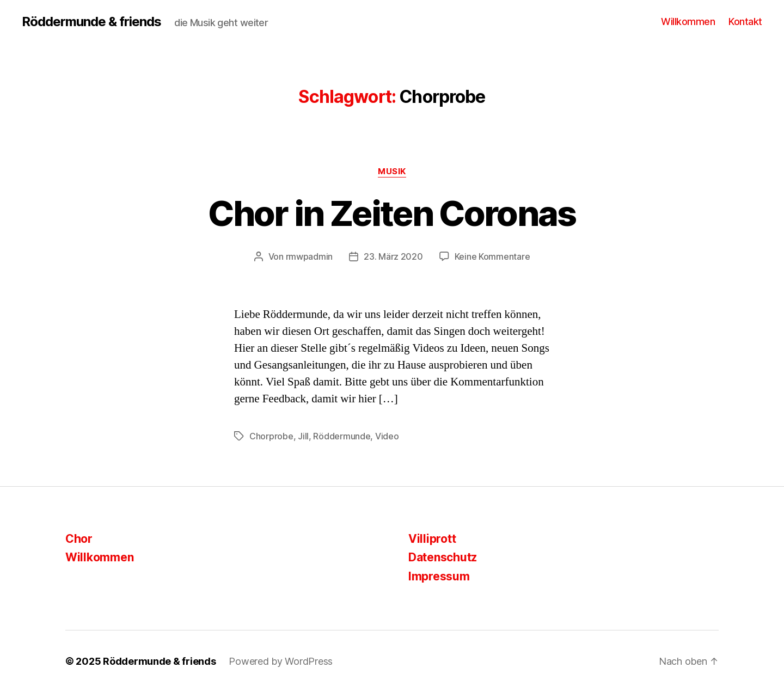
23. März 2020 (393, 256)
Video (387, 436)
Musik (392, 172)
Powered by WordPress (281, 661)
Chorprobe (271, 436)
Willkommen (688, 22)
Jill (303, 436)
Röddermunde (342, 436)
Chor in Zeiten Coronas (392, 213)
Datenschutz (443, 557)
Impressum (439, 576)
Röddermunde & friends (91, 22)
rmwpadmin (310, 256)
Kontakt (745, 22)
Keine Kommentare (492, 256)
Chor (79, 539)
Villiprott (432, 539)
